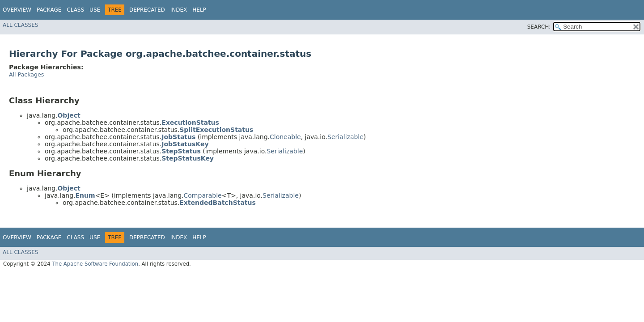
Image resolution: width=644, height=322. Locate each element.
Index (179, 10)
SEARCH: (539, 27)
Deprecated (147, 10)
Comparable (203, 195)
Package (49, 10)
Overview (17, 10)
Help (199, 10)
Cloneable (285, 137)
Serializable (345, 137)
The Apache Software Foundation (95, 264)
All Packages (26, 74)
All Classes (20, 25)
